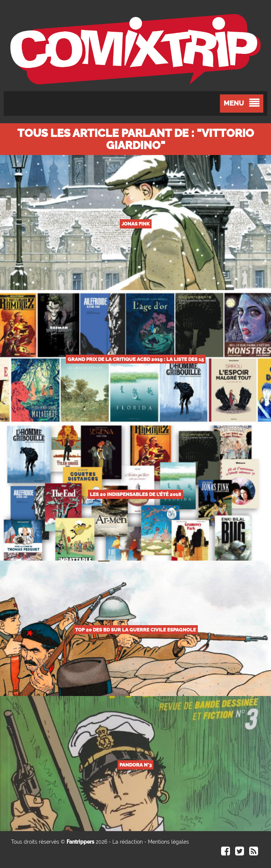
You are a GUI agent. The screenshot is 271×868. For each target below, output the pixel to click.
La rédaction (128, 842)
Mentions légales (168, 842)
